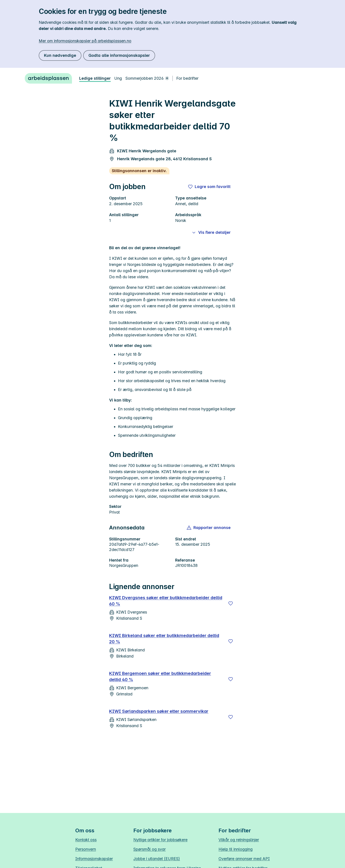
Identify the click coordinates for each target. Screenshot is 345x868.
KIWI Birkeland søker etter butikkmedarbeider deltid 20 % (164, 639)
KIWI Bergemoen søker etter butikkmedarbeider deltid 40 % (160, 676)
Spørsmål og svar (150, 849)
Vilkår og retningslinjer (239, 840)
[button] (209, 528)
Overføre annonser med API (244, 859)
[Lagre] (231, 603)
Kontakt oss (86, 840)
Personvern (86, 849)
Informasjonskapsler (94, 859)
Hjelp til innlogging (236, 849)
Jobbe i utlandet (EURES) (157, 859)
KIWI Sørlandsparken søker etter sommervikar (159, 711)
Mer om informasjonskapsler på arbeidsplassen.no (85, 41)
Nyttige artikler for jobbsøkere (160, 840)
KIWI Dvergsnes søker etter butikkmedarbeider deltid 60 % (166, 601)
